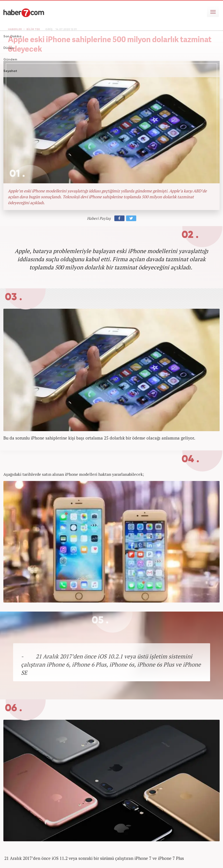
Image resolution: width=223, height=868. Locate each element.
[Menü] (213, 11)
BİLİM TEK (33, 29)
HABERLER (15, 29)
